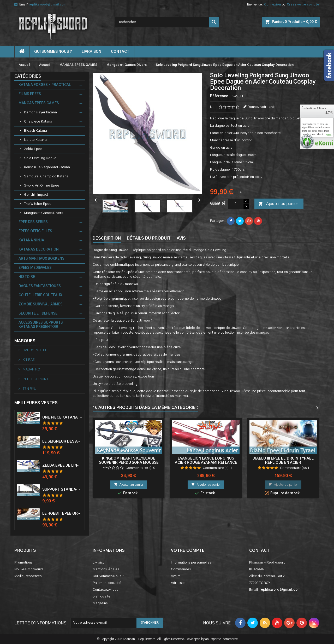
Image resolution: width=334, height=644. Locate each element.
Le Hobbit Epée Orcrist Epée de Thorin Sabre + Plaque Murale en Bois (62, 514)
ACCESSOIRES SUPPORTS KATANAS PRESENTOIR (41, 325)
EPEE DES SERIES (33, 222)
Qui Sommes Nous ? (53, 52)
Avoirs (176, 576)
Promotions (23, 563)
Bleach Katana (35, 131)
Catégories (28, 76)
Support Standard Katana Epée (62, 490)
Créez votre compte (303, 4)
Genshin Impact (36, 195)
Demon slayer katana (40, 112)
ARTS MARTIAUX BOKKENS (41, 259)
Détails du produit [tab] (149, 238)
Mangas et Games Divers (43, 213)
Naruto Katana (35, 140)
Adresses (178, 583)
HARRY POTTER (35, 350)
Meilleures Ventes (36, 403)
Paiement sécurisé (107, 583)
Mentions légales (106, 569)
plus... (329, 135)
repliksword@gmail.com (47, 4)
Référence (219, 96)
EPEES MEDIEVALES (35, 268)
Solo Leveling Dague (40, 158)
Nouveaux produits (29, 569)
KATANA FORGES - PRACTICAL (45, 85)
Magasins (100, 603)
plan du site (102, 597)
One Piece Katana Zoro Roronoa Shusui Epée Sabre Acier (62, 417)
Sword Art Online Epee (42, 186)
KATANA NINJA (31, 240)
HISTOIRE (27, 277)
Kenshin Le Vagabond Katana (47, 167)
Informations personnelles (191, 563)
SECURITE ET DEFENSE (38, 314)
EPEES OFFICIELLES (35, 231)
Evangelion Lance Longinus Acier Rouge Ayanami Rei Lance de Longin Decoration (206, 463)
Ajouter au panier (278, 204)
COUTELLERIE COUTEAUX (40, 295)
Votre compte (188, 550)
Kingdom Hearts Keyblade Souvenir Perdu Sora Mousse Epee (129, 463)
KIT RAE (28, 360)
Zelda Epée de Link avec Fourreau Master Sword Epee (62, 466)
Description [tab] (107, 238)
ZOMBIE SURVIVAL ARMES (41, 304)
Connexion (272, 4)
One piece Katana (38, 122)
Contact (259, 550)
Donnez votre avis (261, 107)
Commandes (181, 569)
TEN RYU (29, 389)
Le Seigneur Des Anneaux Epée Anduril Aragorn (62, 442)
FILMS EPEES (30, 94)
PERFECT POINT (35, 379)
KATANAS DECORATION (39, 250)
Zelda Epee (33, 149)
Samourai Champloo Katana (46, 176)
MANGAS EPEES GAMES (39, 103)
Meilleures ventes (28, 576)
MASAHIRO (31, 370)
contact (120, 52)
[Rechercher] (167, 22)
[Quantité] (236, 204)
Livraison (91, 52)
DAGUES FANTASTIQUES (40, 286)
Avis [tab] (181, 238)
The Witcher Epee (38, 204)
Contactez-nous (105, 590)
